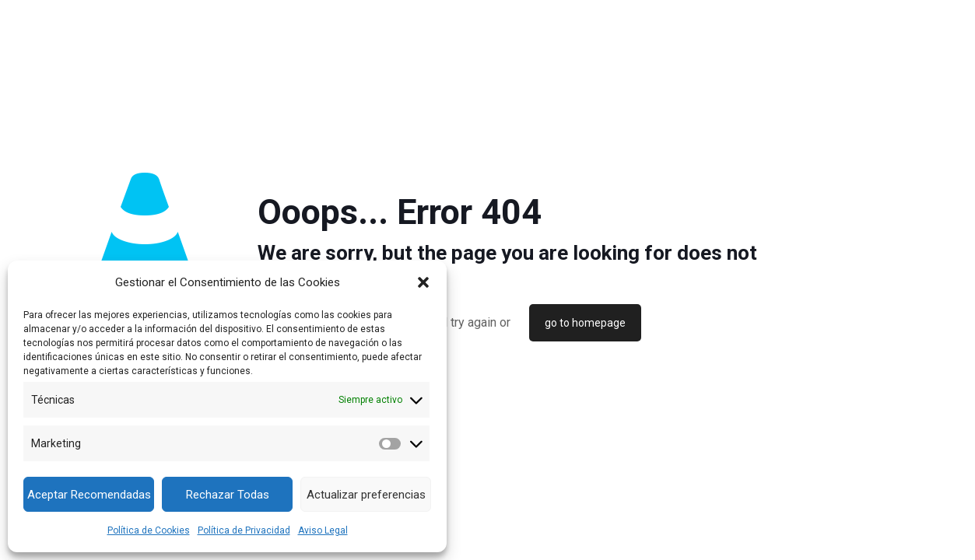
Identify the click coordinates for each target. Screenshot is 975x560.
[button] (423, 282)
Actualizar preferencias (366, 495)
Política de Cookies (149, 530)
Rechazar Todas (228, 495)
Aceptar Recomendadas (89, 495)
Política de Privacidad (244, 530)
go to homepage (585, 323)
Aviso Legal (323, 530)
